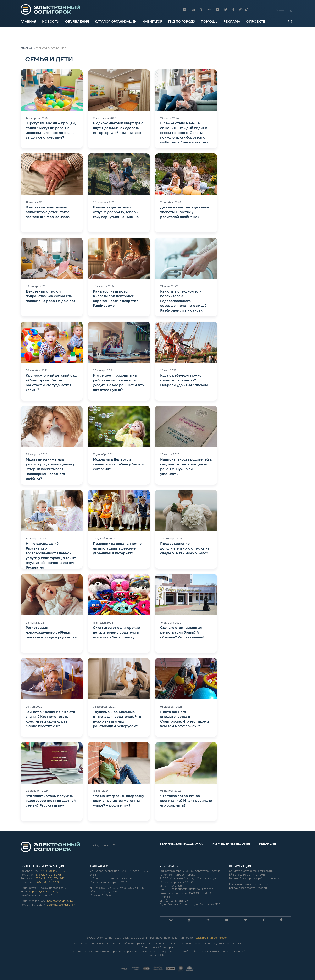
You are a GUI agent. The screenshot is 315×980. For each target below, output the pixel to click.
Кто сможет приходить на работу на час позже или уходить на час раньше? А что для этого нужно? (118, 383)
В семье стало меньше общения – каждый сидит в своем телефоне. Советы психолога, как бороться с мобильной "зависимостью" (185, 133)
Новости (51, 21)
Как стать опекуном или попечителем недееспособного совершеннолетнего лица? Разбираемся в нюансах (183, 301)
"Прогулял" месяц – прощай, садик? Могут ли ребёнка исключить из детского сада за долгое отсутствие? (51, 130)
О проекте (255, 21)
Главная (28, 21)
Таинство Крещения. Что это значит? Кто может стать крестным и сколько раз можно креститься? (50, 719)
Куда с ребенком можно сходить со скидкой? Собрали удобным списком (184, 380)
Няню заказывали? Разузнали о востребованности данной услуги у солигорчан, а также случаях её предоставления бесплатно (51, 556)
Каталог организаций (116, 21)
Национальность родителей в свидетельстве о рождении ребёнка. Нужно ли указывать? (186, 467)
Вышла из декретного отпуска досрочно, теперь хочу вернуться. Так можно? (117, 212)
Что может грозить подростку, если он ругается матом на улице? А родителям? (119, 801)
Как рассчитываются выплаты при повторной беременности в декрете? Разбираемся (115, 298)
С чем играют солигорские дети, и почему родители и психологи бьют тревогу (116, 632)
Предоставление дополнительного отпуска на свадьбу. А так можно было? (185, 548)
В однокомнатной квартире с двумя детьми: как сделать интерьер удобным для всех (118, 128)
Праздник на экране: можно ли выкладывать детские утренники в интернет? (117, 548)
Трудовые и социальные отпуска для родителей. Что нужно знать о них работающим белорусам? (117, 719)
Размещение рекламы (231, 844)
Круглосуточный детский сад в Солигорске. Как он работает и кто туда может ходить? (51, 383)
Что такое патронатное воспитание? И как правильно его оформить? (186, 801)
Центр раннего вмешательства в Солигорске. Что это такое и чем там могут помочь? (185, 719)
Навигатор (152, 21)
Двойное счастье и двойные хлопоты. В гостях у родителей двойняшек (184, 212)
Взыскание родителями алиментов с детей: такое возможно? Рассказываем (48, 212)
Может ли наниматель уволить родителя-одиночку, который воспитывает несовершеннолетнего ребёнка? (51, 469)
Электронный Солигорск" (211, 938)
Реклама (232, 21)
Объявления (77, 21)
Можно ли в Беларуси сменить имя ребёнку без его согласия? (118, 464)
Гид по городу (182, 21)
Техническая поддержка (181, 844)
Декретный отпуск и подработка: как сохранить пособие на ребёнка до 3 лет (51, 296)
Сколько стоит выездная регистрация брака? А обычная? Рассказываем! (182, 632)
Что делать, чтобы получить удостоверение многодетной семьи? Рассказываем (51, 801)
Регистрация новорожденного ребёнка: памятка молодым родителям (51, 632)
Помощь (209, 21)
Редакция (268, 844)
